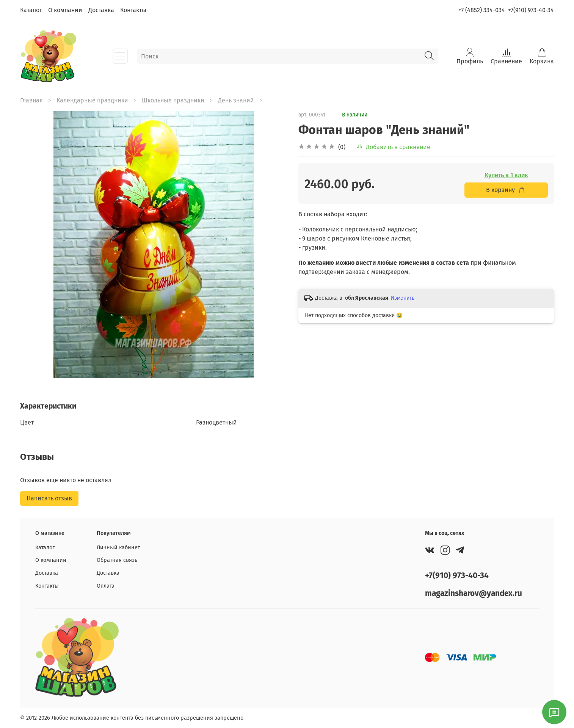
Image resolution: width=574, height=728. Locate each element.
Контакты (133, 10)
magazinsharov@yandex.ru (474, 594)
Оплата (106, 586)
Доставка (101, 10)
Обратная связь (117, 560)
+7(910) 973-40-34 (531, 10)
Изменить (402, 298)
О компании (65, 10)
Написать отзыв (49, 498)
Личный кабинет (118, 548)
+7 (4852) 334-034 (482, 10)
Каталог (31, 10)
